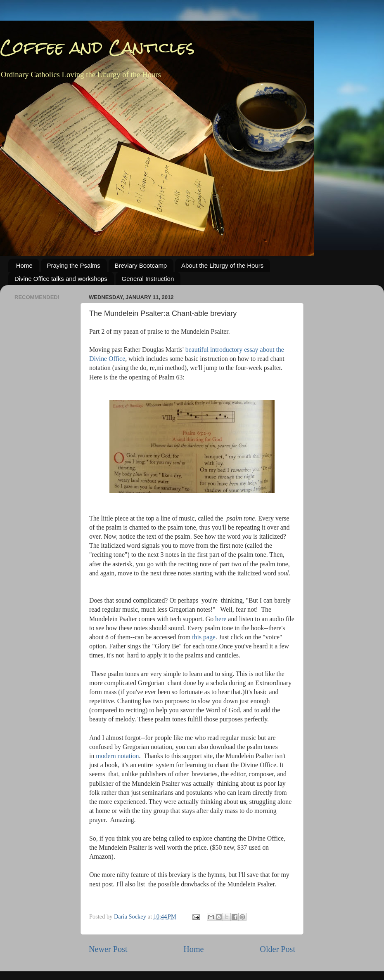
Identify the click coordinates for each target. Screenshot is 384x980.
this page (204, 637)
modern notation (117, 756)
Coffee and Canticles (97, 47)
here (221, 619)
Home (24, 265)
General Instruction (148, 279)
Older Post (277, 949)
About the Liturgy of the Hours (222, 265)
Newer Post (108, 949)
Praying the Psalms (74, 265)
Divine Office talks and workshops (61, 279)
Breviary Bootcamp (141, 265)
